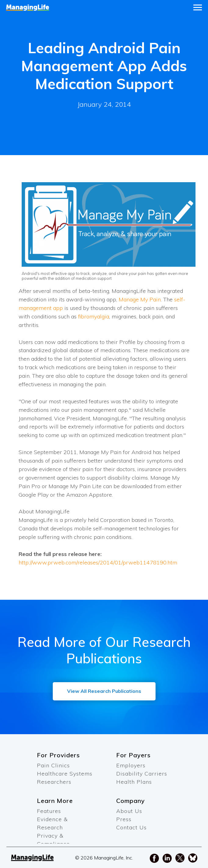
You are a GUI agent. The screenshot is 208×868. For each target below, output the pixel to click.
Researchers (54, 782)
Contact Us (131, 827)
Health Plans (134, 782)
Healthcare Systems (65, 774)
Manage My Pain (140, 299)
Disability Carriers (142, 774)
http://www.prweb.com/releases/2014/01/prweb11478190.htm (98, 562)
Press (124, 819)
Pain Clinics (53, 765)
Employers (131, 765)
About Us (129, 811)
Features (49, 811)
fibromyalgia (94, 316)
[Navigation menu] (198, 8)
